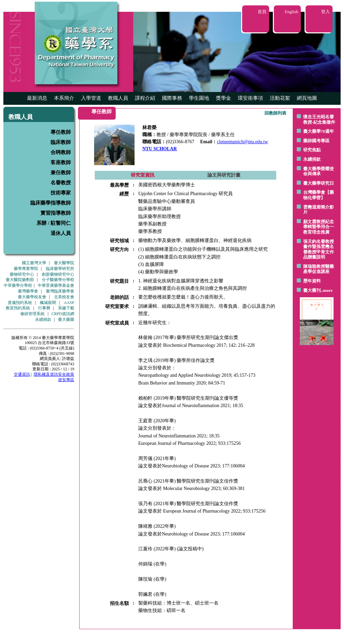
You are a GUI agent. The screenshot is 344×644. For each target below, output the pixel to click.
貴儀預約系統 (20, 303)
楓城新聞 (48, 303)
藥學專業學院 (26, 269)
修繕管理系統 (32, 314)
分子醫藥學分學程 (58, 280)
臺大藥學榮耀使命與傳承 (319, 171)
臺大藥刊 (312, 290)
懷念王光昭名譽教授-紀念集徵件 (319, 119)
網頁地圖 (307, 98)
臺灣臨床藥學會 (60, 291)
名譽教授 (61, 183)
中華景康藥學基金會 (56, 285)
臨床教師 (61, 142)
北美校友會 (64, 297)
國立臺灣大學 (34, 263)
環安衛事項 (250, 98)
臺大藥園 (66, 319)
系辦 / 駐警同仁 (54, 223)
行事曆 (44, 308)
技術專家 (61, 193)
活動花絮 (280, 98)
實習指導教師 (56, 213)
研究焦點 (312, 150)
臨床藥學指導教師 (51, 203)
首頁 (262, 12)
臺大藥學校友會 (32, 297)
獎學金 (223, 98)
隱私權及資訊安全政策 (54, 374)
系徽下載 (66, 308)
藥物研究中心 (22, 274)
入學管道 (91, 98)
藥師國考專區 (316, 141)
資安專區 (66, 380)
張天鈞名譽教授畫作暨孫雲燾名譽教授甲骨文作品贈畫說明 (319, 249)
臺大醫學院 (64, 263)
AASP (69, 303)
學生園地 (199, 98)
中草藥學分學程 (18, 285)
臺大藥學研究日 (319, 183)
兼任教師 (61, 173)
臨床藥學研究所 (60, 269)
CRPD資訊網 (63, 314)
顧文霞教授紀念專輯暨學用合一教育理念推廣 (319, 227)
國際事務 (172, 98)
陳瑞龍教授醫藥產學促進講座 (319, 269)
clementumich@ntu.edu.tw (242, 142)
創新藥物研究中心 (58, 274)
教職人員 (118, 98)
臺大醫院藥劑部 (20, 280)
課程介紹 (145, 98)
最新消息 (37, 98)
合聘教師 (61, 152)
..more (327, 290)
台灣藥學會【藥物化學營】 (319, 195)
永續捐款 (43, 319)
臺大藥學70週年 (319, 131)
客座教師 (61, 162)
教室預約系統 (18, 308)
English (291, 12)
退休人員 (61, 233)
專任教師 (61, 132)
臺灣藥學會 (28, 291)
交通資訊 (22, 374)
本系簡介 (64, 98)
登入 (325, 12)
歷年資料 (312, 281)
